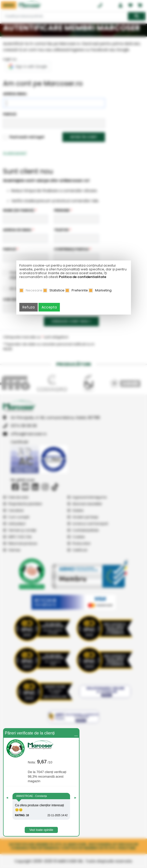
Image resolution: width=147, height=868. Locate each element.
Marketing (103, 290)
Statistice (57, 290)
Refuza (29, 307)
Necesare (34, 290)
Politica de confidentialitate (83, 277)
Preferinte (80, 290)
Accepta (49, 307)
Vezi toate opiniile (41, 830)
